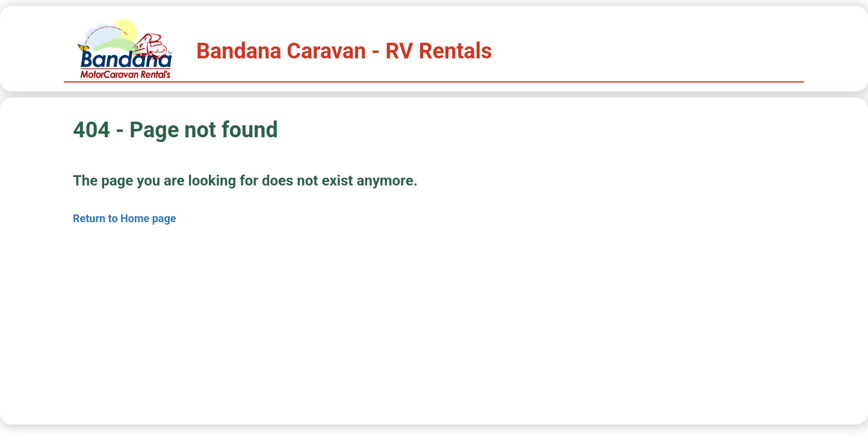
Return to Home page (125, 218)
